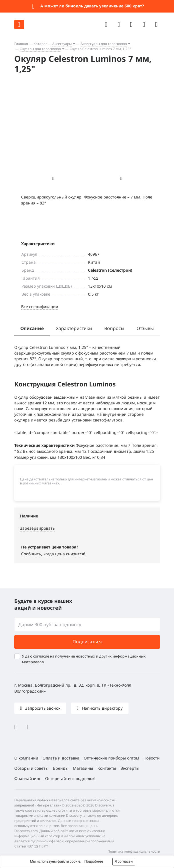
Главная (21, 44)
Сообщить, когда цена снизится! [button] (53, 554)
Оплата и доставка (61, 758)
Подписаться (87, 642)
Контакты (107, 768)
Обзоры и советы (31, 768)
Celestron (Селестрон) (110, 270)
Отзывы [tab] (145, 328)
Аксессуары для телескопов (104, 44)
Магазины (83, 768)
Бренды (61, 768)
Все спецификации (40, 307)
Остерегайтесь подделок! (70, 778)
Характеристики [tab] (74, 328)
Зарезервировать (37, 528)
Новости (152, 758)
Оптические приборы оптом (111, 758)
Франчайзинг (28, 778)
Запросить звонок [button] (42, 708)
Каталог (40, 44)
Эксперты (130, 768)
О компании (26, 758)
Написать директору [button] (102, 708)
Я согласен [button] (124, 861)
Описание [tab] (32, 328)
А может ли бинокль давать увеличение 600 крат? (92, 6)
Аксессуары (62, 44)
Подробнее (94, 861)
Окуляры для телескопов (40, 49)
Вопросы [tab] (114, 328)
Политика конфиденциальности (134, 851)
